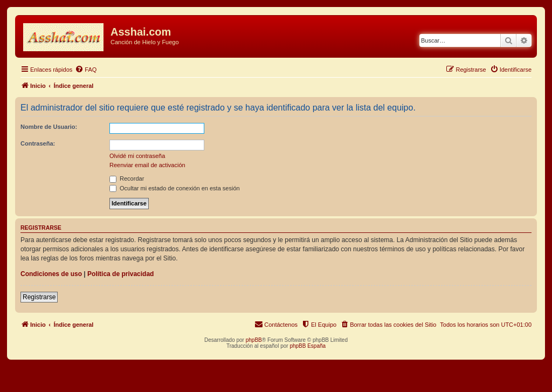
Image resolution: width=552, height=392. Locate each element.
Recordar (127, 178)
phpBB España (308, 346)
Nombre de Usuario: (49, 127)
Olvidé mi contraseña (137, 156)
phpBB (254, 340)
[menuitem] (86, 70)
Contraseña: (38, 143)
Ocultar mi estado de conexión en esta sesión (175, 188)
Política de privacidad (120, 274)
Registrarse (39, 297)
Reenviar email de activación (147, 165)
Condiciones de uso (51, 274)
